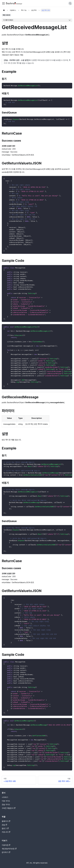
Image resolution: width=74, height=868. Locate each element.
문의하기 (6, 852)
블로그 (5, 828)
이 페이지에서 (8, 20)
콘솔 (4, 825)
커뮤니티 (6, 832)
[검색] (70, 3)
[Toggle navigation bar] (3, 3)
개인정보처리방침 (9, 849)
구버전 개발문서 (9, 808)
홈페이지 (6, 821)
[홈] (4, 10)
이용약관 (6, 845)
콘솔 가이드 (6, 805)
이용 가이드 (6, 801)
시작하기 (5, 797)
